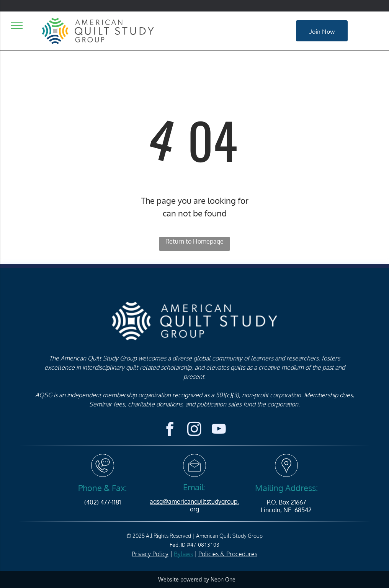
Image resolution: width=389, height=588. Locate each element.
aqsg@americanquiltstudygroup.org (194, 505)
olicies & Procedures (230, 554)
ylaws (185, 554)
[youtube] (219, 430)
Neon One (223, 579)
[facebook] (170, 430)
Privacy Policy (150, 554)
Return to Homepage (194, 241)
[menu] (17, 25)
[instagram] (194, 430)
